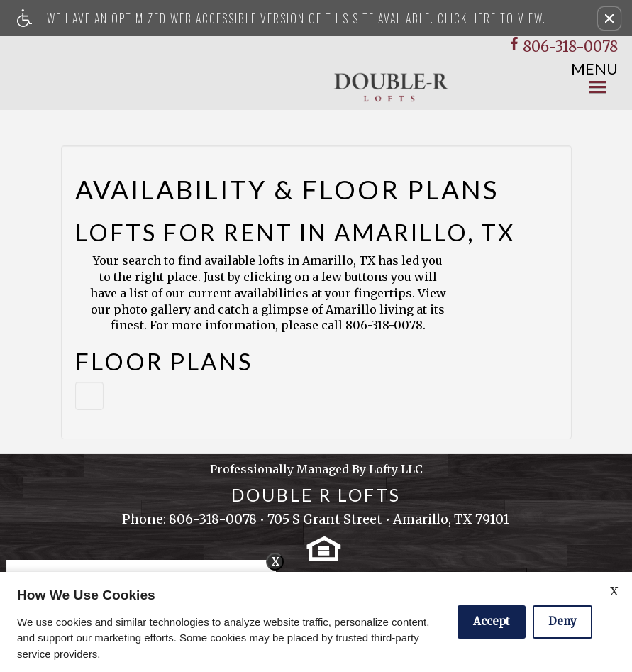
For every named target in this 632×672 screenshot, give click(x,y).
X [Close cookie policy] (614, 591)
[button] (609, 18)
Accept (492, 621)
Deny (562, 621)
